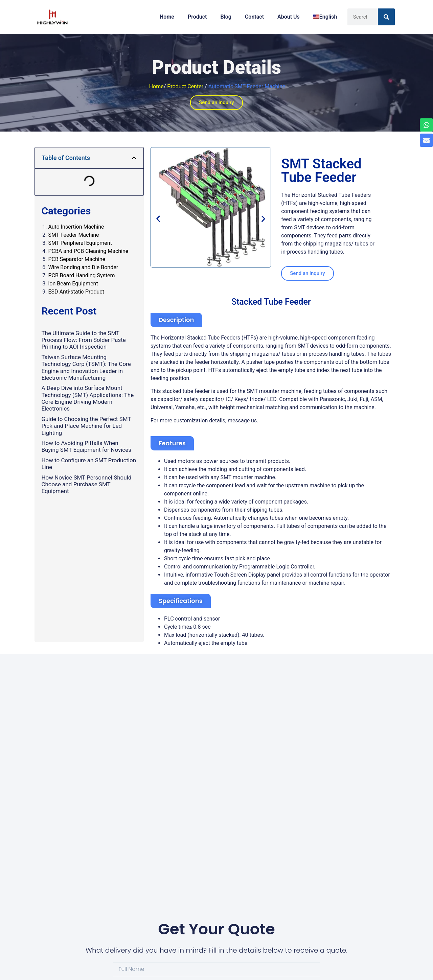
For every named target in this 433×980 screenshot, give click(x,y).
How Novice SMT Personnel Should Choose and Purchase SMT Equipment (86, 484)
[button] (134, 158)
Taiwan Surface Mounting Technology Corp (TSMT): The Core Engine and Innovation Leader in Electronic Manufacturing (86, 367)
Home (167, 17)
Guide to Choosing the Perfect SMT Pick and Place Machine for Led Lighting (86, 426)
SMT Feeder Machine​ (73, 235)
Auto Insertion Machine (76, 227)
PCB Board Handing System (81, 275)
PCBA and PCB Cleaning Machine (88, 251)
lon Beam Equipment (73, 284)
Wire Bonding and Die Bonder (83, 267)
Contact (254, 17)
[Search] (386, 17)
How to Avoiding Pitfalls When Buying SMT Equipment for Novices (86, 446)
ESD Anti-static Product (76, 292)
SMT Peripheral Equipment (80, 243)
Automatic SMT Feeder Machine (247, 86)
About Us (289, 17)
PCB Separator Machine (77, 259)
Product (197, 17)
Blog (226, 17)
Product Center (185, 86)
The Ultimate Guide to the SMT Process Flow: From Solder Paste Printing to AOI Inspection (83, 340)
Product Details (216, 67)
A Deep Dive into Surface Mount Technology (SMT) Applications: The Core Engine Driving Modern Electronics (87, 398)
